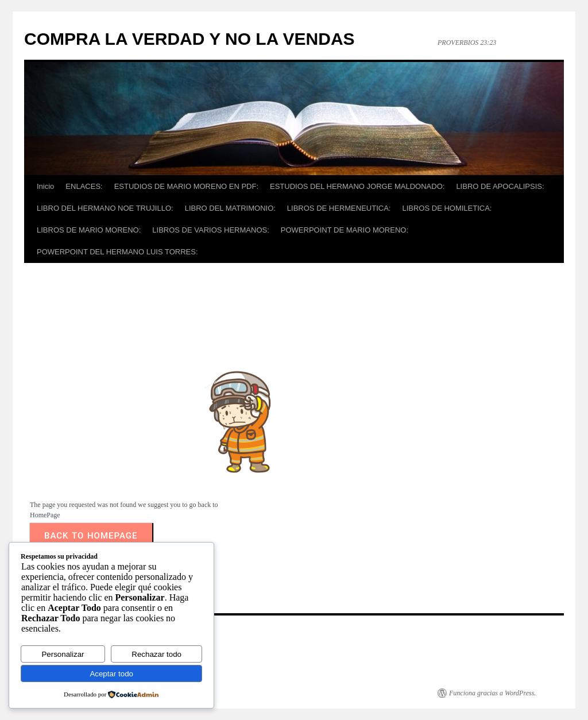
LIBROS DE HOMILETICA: (447, 208)
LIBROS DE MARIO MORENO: (89, 230)
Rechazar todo (156, 654)
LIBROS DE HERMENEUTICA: (339, 208)
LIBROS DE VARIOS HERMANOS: (210, 230)
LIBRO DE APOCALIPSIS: (500, 186)
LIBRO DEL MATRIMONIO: (230, 208)
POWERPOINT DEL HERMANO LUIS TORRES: (117, 252)
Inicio (45, 186)
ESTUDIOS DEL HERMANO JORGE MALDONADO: (357, 186)
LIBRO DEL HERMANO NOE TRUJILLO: (105, 208)
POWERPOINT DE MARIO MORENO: (345, 230)
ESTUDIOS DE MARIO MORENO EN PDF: (186, 186)
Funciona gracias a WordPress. (492, 693)
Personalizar (63, 654)
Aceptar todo (111, 674)
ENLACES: (84, 186)
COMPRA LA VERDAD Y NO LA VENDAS (189, 39)
